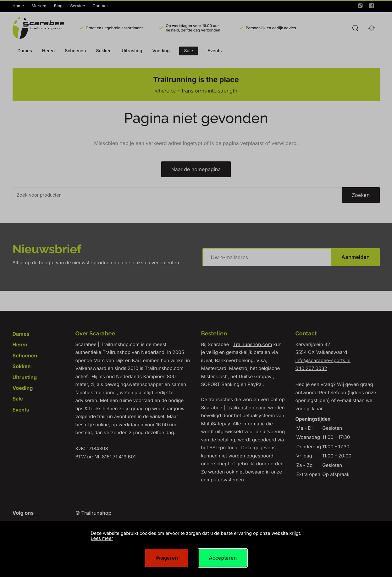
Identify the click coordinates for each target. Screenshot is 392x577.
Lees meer (102, 538)
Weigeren (167, 558)
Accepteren (223, 558)
